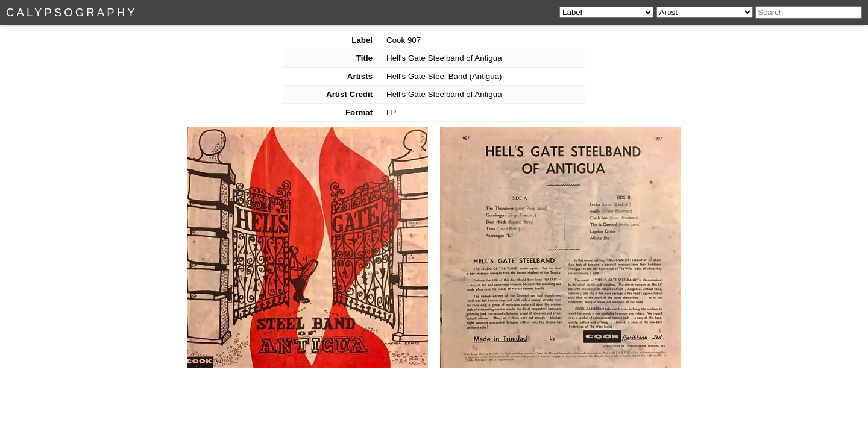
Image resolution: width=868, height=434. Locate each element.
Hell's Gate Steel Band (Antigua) (444, 76)
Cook (396, 40)
